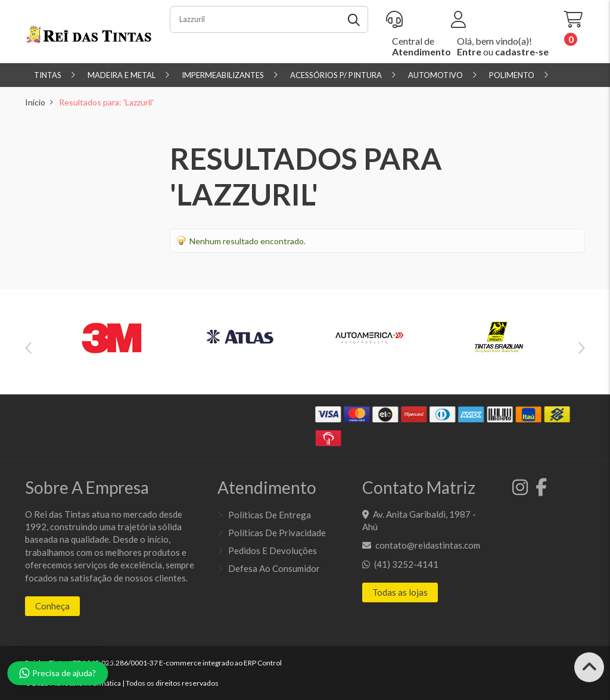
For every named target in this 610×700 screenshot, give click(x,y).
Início (35, 102)
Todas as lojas (400, 592)
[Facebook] (538, 490)
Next (582, 348)
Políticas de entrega (270, 515)
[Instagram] (518, 490)
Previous (28, 348)
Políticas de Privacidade (277, 533)
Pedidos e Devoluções (273, 550)
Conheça (52, 606)
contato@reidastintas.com (428, 545)
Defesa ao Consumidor (274, 568)
